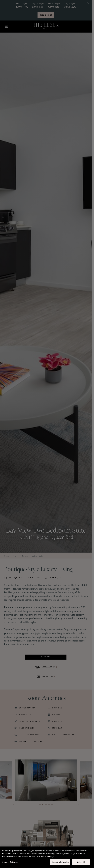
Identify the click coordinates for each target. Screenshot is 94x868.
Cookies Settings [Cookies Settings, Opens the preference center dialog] (10, 862)
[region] (47, 857)
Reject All (81, 862)
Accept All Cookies (60, 862)
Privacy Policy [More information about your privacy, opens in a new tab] (47, 856)
